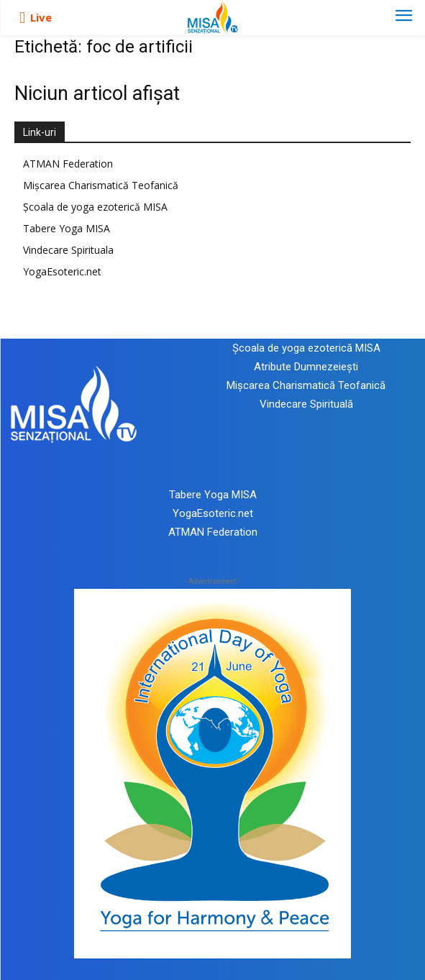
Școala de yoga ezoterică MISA (95, 207)
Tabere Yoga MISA (67, 228)
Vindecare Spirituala (68, 250)
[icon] (22, 18)
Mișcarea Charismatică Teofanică (101, 185)
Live (41, 17)
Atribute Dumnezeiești (306, 367)
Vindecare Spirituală (306, 404)
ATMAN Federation (68, 164)
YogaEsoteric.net (62, 271)
